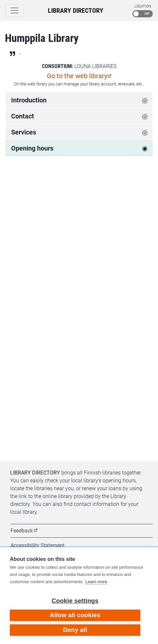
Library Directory (76, 10)
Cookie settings (75, 601)
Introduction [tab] (29, 100)
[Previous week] (12, 184)
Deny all (75, 630)
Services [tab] (24, 132)
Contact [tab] (23, 116)
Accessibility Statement (38, 545)
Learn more (96, 582)
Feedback (22, 531)
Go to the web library (77, 76)
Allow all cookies (75, 615)
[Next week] (146, 184)
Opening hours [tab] (32, 148)
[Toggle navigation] (14, 10)
